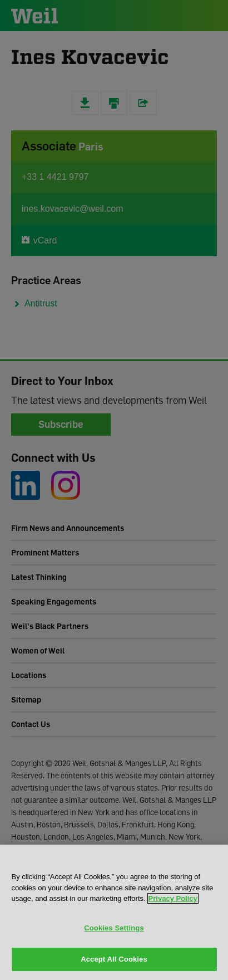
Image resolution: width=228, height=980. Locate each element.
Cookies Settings (114, 928)
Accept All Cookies (114, 959)
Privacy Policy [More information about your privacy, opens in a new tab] (173, 898)
